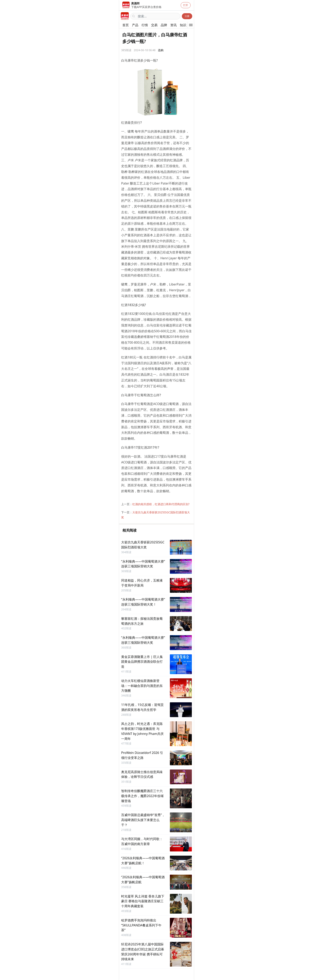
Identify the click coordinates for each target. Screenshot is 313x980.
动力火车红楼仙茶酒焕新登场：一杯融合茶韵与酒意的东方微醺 (142, 686)
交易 (154, 25)
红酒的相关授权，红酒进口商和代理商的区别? (161, 504)
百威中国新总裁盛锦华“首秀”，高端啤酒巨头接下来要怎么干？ (143, 820)
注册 (187, 16)
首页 (126, 25)
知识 (183, 25)
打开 (186, 5)
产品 (135, 25)
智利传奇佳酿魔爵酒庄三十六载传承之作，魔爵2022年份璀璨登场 (142, 796)
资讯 (173, 25)
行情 (145, 25)
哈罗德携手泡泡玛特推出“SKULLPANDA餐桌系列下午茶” (141, 925)
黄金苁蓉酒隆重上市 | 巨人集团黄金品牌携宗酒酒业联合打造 (142, 662)
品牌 (164, 25)
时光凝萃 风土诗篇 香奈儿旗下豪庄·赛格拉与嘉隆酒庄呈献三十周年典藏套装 (143, 901)
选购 (161, 50)
